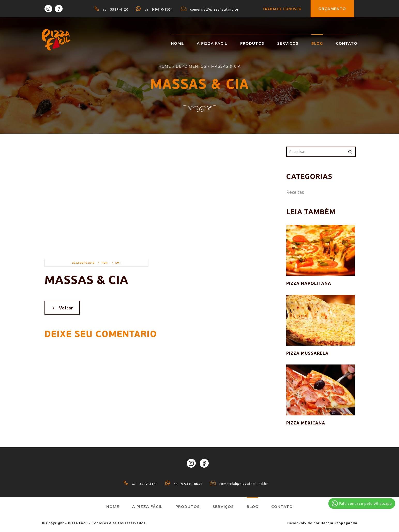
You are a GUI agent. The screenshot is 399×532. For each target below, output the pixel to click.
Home (177, 43)
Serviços (288, 43)
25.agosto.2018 (83, 263)
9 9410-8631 (155, 9)
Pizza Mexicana (306, 423)
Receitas (295, 192)
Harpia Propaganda (339, 523)
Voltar (62, 308)
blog (317, 43)
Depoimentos (191, 66)
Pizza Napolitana (309, 283)
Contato (347, 43)
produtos (252, 43)
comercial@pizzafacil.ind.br (210, 9)
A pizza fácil (212, 43)
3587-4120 (111, 9)
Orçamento (332, 9)
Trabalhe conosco (282, 9)
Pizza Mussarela (307, 353)
